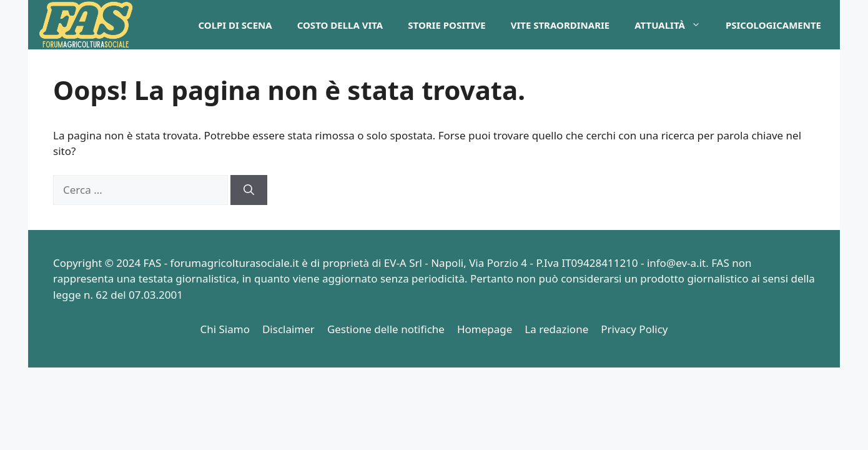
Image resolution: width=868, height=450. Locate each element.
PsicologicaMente (773, 25)
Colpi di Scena (235, 25)
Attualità (674, 25)
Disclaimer (289, 329)
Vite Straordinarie (560, 25)
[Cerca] (249, 190)
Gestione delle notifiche (386, 329)
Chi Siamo (225, 329)
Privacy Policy (634, 329)
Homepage (485, 329)
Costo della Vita (340, 25)
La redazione (556, 329)
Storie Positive (446, 25)
